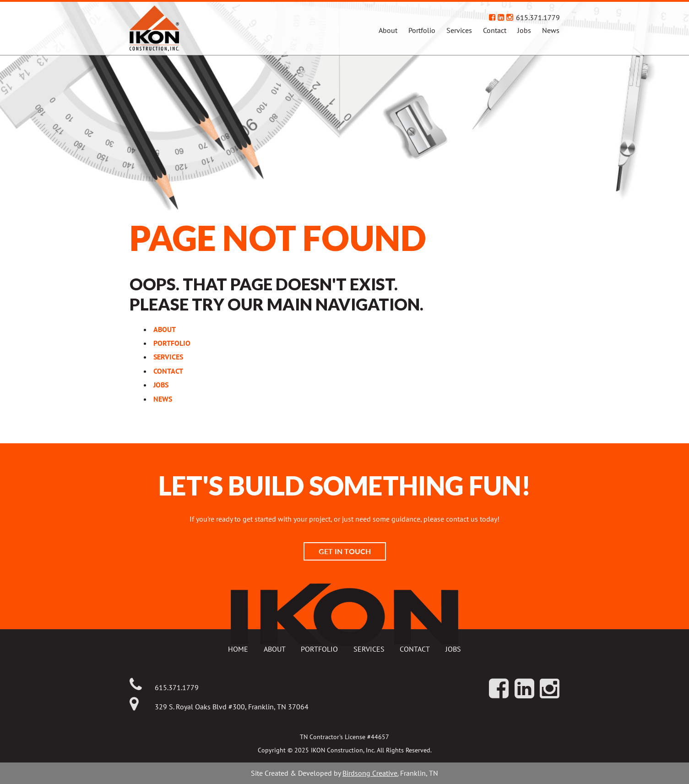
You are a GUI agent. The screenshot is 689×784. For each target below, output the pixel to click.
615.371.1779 (538, 17)
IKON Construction (191, 28)
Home (238, 649)
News (551, 30)
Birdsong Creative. (370, 773)
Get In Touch (345, 551)
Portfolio (422, 30)
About (388, 30)
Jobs (524, 30)
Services (459, 30)
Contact (495, 30)
